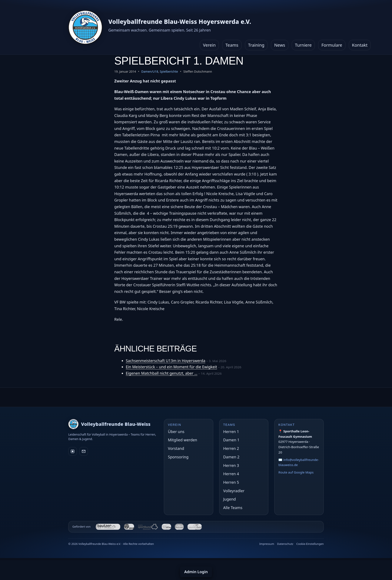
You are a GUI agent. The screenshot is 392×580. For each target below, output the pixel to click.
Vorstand (176, 448)
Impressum (267, 544)
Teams (232, 45)
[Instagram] (73, 451)
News (280, 45)
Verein (209, 45)
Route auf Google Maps (296, 472)
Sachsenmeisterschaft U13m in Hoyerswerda (166, 361)
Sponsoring (178, 457)
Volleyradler (234, 491)
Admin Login (196, 572)
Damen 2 (231, 457)
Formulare (332, 45)
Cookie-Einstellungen (310, 544)
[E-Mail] (84, 451)
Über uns (176, 432)
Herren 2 (231, 448)
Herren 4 (231, 474)
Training (256, 45)
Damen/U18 (150, 71)
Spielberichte (169, 71)
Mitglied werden (182, 440)
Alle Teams (233, 508)
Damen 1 (231, 440)
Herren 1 (231, 432)
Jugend (230, 499)
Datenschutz (285, 544)
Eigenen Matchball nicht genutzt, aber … (162, 373)
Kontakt (360, 45)
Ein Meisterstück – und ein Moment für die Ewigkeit (172, 367)
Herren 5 (231, 482)
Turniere (303, 45)
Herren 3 (231, 465)
